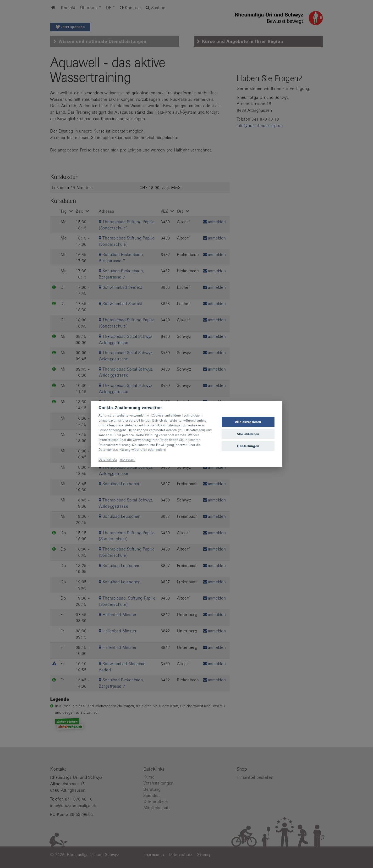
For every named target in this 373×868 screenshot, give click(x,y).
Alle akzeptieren (248, 422)
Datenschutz (108, 459)
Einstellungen (248, 446)
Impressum (128, 459)
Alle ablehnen (248, 434)
